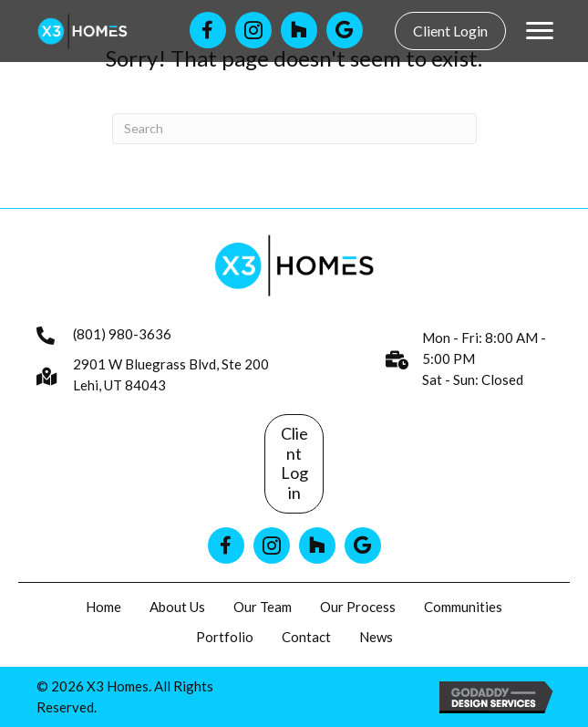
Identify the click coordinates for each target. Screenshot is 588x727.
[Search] (294, 129)
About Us (177, 607)
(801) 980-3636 (122, 334)
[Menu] (540, 31)
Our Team (263, 607)
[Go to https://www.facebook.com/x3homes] (208, 30)
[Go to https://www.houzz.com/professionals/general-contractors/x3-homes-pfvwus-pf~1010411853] (299, 30)
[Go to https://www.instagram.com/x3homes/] (253, 30)
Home (103, 607)
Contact (306, 637)
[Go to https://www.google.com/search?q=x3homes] (363, 545)
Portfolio (225, 637)
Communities (463, 607)
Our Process (358, 607)
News (376, 637)
